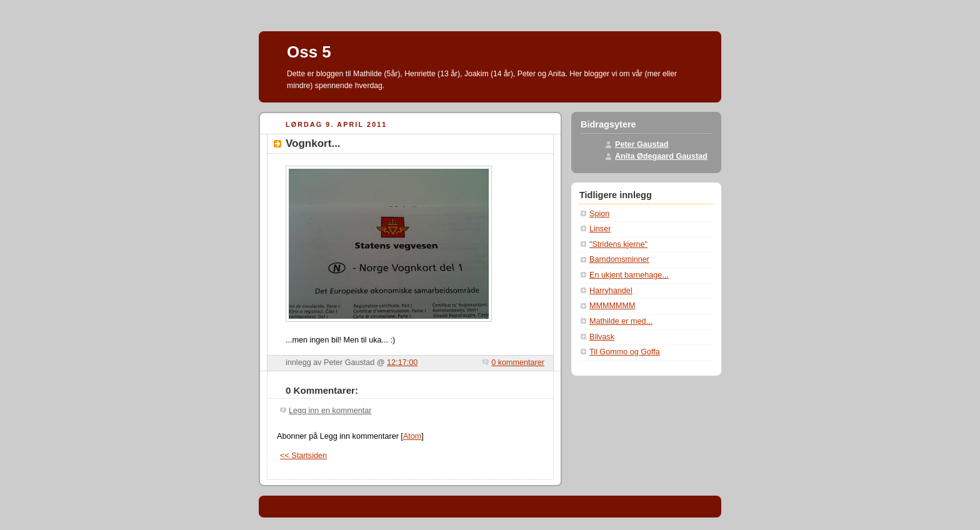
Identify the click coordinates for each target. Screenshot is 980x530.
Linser (600, 229)
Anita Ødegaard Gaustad (661, 156)
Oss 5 (309, 52)
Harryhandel (611, 291)
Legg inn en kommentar (330, 411)
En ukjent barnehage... (629, 275)
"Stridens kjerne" (618, 244)
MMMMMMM (612, 306)
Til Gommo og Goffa (625, 352)
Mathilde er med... (621, 321)
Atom (412, 436)
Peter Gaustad (642, 144)
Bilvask (602, 337)
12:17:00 (402, 362)
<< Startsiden (303, 456)
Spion (599, 214)
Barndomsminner (619, 259)
